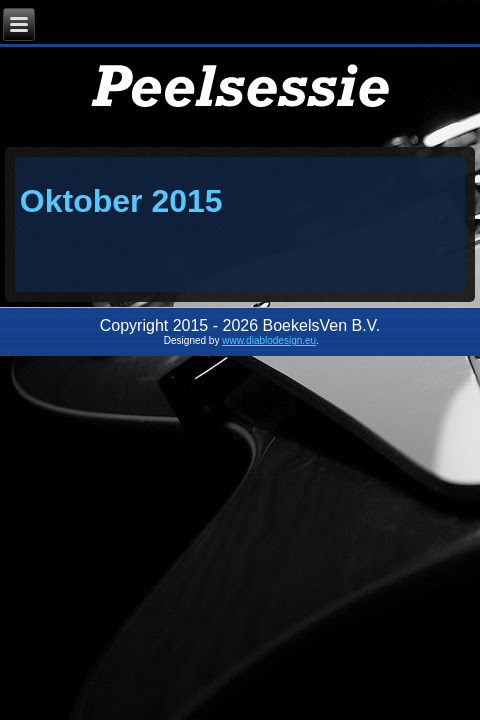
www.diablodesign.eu (269, 340)
